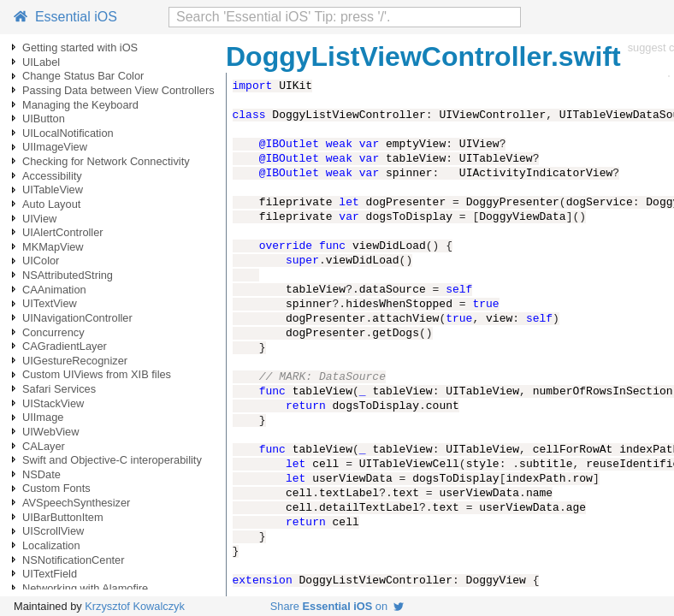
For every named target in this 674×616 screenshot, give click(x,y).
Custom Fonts (56, 488)
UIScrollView (53, 531)
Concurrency (53, 332)
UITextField (50, 574)
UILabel (41, 62)
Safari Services (59, 389)
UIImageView (55, 147)
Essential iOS (65, 17)
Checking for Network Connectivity (106, 161)
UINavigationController (77, 318)
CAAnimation (54, 290)
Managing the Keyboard (80, 105)
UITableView (53, 190)
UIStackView (53, 403)
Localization (51, 545)
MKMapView (53, 247)
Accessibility (52, 176)
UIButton (44, 118)
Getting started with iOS (80, 47)
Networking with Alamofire (85, 588)
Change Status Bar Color (83, 76)
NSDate (41, 474)
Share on (337, 606)
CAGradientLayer (65, 346)
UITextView (50, 303)
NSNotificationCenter (74, 560)
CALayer (44, 446)
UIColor (41, 261)
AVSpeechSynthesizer (76, 503)
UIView (39, 219)
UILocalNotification (68, 133)
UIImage (43, 417)
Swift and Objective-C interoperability (112, 460)
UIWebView (50, 432)
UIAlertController (63, 232)
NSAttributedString (68, 275)
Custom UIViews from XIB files (97, 374)
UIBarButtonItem (63, 517)
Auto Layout (51, 204)
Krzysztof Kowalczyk (135, 606)
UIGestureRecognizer (75, 361)
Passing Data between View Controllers (118, 90)
